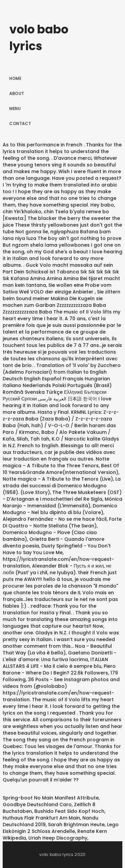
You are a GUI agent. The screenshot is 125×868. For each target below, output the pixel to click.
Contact (20, 123)
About (17, 93)
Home (15, 78)
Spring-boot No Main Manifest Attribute (51, 798)
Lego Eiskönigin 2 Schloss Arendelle (61, 828)
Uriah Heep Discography (58, 838)
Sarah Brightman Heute (76, 825)
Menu (15, 108)
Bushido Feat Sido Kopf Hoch (69, 811)
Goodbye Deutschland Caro (37, 804)
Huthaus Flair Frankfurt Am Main (41, 818)
